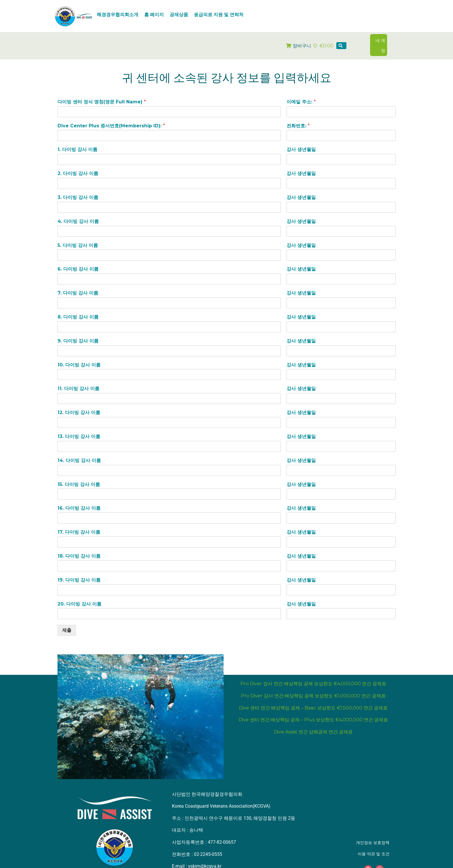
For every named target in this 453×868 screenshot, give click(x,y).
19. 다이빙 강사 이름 (79, 571)
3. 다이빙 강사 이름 (78, 188)
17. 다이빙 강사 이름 (79, 523)
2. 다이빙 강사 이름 (78, 164)
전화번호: (298, 117)
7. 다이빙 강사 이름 (78, 284)
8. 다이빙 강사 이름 (78, 308)
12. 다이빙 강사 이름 (79, 404)
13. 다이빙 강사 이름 (79, 428)
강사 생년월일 (301, 140)
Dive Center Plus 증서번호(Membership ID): (111, 117)
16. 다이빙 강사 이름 (79, 499)
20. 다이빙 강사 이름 (79, 595)
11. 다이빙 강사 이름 (78, 380)
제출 (67, 621)
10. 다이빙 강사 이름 (79, 356)
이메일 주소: (301, 93)
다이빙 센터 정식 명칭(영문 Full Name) (102, 93)
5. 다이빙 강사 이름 (78, 236)
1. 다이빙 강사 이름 (77, 140)
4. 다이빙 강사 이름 (78, 212)
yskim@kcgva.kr (205, 857)
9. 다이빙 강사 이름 (78, 332)
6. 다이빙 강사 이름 (78, 260)
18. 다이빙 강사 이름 (79, 547)
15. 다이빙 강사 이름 (79, 475)
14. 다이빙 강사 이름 (79, 451)
